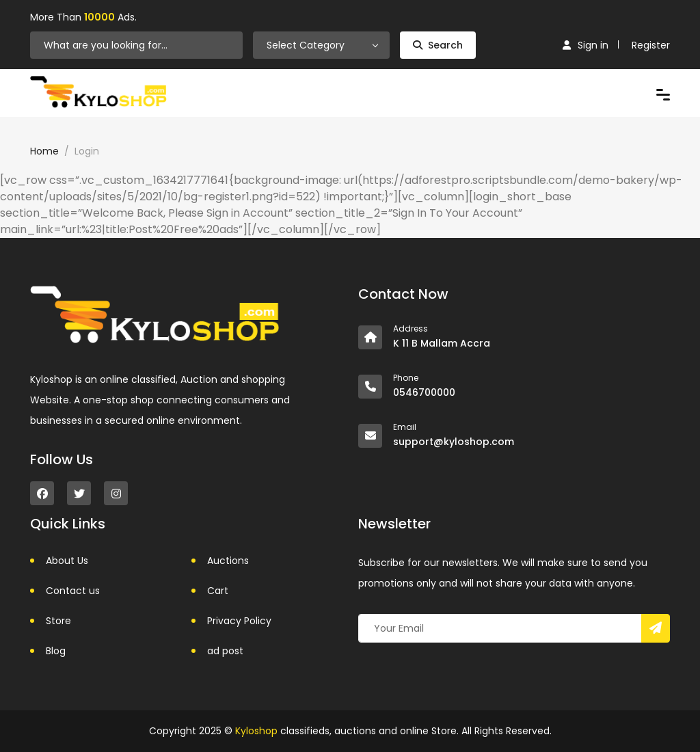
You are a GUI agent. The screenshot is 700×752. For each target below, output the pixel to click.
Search (438, 45)
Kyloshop (256, 731)
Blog (56, 651)
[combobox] (321, 45)
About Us (67, 561)
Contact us (73, 591)
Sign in (585, 45)
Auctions (228, 561)
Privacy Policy (239, 621)
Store (58, 621)
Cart (218, 591)
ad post (225, 651)
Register (651, 45)
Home (44, 151)
